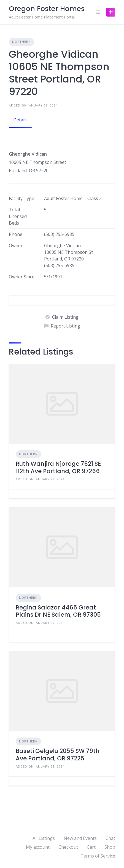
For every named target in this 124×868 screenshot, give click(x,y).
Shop (110, 847)
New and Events (80, 838)
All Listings (44, 838)
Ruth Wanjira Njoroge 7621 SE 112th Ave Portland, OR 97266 (58, 467)
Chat (110, 838)
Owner (16, 246)
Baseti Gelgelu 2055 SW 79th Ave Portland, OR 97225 (58, 754)
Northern (21, 42)
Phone (16, 234)
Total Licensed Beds (18, 216)
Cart (91, 847)
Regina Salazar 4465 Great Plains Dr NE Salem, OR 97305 (58, 611)
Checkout (68, 847)
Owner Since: (22, 277)
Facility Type (21, 198)
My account (38, 847)
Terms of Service (98, 856)
